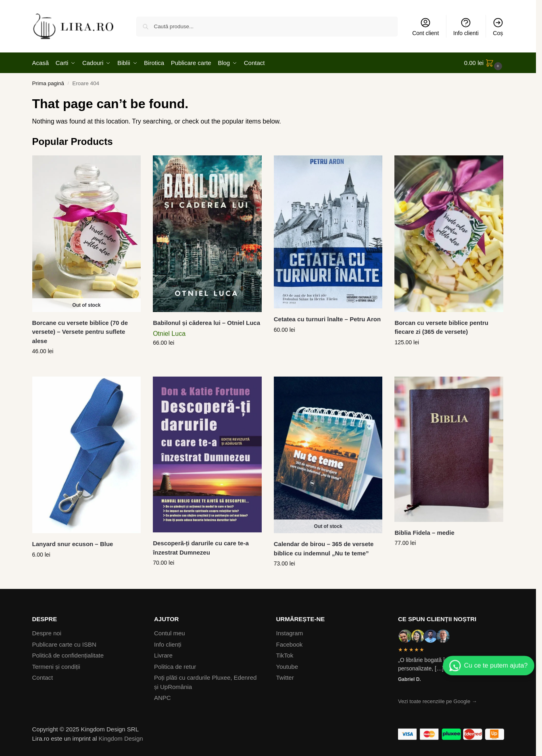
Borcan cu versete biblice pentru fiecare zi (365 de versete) (441, 327)
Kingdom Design (121, 738)
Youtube (287, 667)
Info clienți (168, 644)
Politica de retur (175, 667)
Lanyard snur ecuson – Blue (73, 544)
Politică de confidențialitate (68, 655)
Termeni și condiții (56, 667)
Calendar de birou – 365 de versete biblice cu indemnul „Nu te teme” (324, 549)
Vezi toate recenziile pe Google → (438, 701)
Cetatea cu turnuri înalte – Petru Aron (327, 319)
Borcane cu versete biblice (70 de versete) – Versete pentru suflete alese (80, 332)
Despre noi (47, 633)
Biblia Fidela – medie (424, 533)
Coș (498, 27)
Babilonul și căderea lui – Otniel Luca (206, 323)
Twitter (285, 677)
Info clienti (466, 27)
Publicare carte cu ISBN (64, 644)
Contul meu (170, 633)
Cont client (425, 27)
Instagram (290, 633)
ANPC (163, 698)
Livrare (163, 655)
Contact (43, 677)
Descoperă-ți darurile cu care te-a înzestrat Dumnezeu (201, 548)
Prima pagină (48, 83)
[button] (484, 63)
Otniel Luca (169, 334)
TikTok (285, 655)
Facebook (290, 644)
